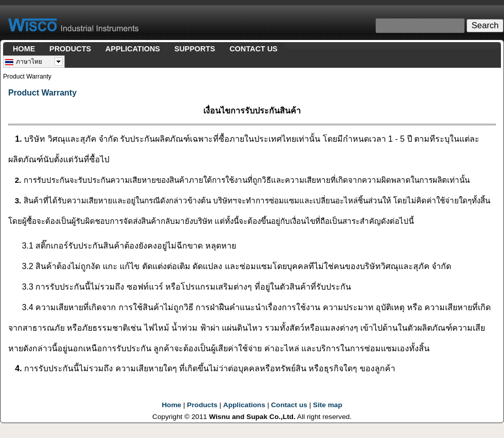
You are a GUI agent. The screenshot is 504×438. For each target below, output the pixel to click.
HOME (24, 49)
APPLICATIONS (132, 49)
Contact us (289, 405)
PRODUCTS (70, 49)
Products (202, 405)
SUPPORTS (195, 49)
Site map (328, 405)
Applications (244, 405)
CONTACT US (254, 49)
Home (171, 405)
